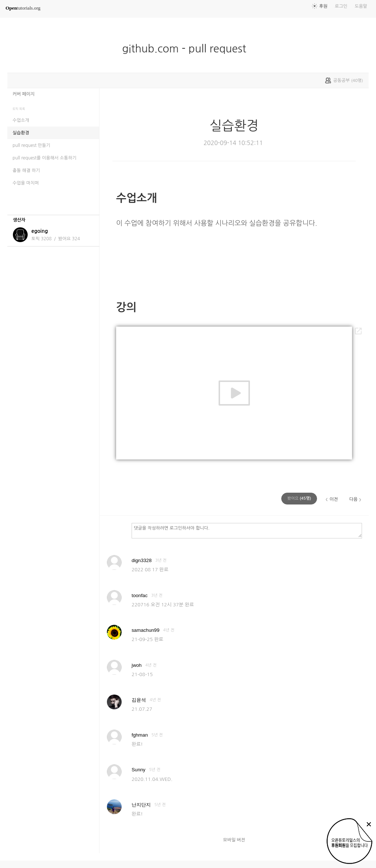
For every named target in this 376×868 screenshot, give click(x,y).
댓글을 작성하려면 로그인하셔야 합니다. (247, 530)
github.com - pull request (187, 49)
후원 (323, 6)
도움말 (361, 6)
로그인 (341, 6)
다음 (353, 499)
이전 (334, 499)
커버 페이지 (24, 94)
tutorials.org (23, 8)
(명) (299, 498)
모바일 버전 (234, 840)
